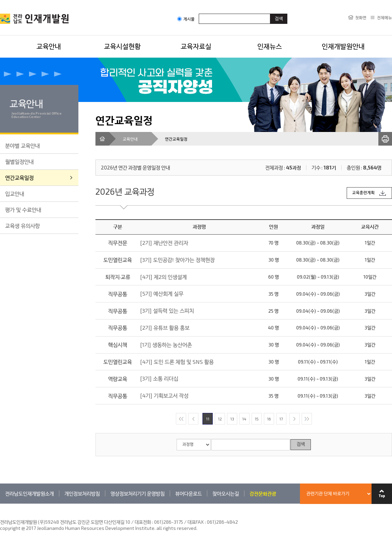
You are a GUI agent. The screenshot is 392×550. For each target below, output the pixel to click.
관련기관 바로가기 (0, 503)
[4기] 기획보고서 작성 (164, 395)
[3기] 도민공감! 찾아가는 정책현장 (177, 260)
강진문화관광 (263, 493)
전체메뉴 (385, 17)
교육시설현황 (122, 46)
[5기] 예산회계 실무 (162, 293)
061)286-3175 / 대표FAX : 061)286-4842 (196, 522)
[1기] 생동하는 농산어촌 (166, 345)
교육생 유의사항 (22, 226)
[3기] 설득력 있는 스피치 (167, 310)
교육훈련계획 (363, 193)
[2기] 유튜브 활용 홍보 (165, 328)
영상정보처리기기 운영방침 (138, 493)
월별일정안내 (19, 161)
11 (208, 419)
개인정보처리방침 (82, 493)
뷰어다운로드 (189, 493)
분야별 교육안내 (22, 145)
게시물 (186, 19)
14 (244, 419)
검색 (301, 444)
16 (269, 419)
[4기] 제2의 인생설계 (163, 277)
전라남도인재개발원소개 (29, 493)
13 (232, 419)
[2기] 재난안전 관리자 (164, 243)
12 (220, 419)
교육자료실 (196, 46)
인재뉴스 (270, 46)
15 (257, 419)
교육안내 (49, 46)
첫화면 (361, 17)
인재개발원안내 (343, 46)
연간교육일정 (19, 177)
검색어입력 (199, 13)
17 (281, 419)
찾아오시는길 (226, 493)
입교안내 (15, 194)
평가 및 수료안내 (23, 210)
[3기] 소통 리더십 (159, 378)
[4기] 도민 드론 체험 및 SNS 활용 (177, 362)
